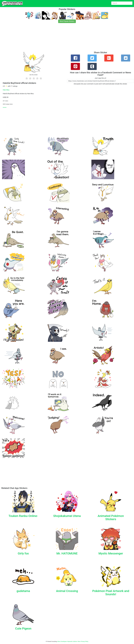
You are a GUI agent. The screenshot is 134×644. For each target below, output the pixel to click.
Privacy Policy (85, 641)
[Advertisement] (56, 38)
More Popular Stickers (67, 21)
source (5, 107)
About (59, 641)
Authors (75, 641)
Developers (64, 641)
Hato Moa (6, 90)
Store (79, 641)
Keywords (70, 641)
